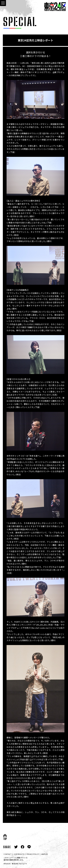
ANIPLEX (45, 854)
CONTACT (7, 854)
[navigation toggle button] (3, 3)
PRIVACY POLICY (33, 854)
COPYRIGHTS (19, 854)
